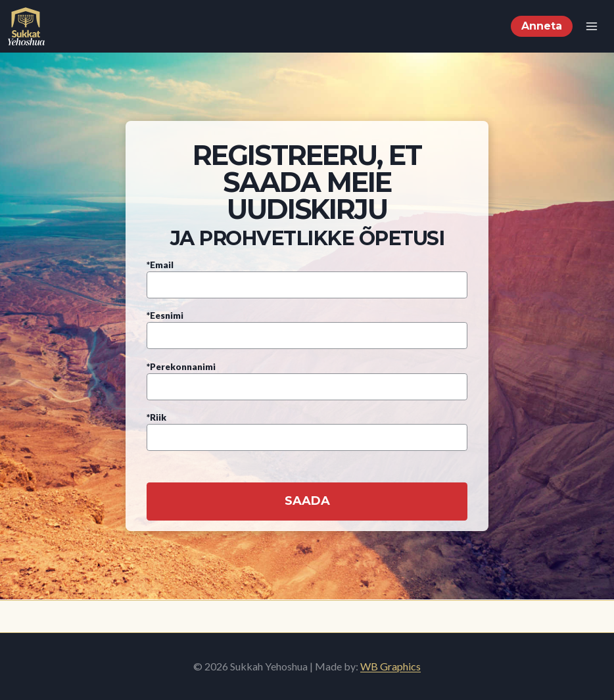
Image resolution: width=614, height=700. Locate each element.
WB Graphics (390, 666)
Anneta (542, 26)
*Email (307, 275)
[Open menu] (591, 26)
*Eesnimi (307, 326)
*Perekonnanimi (307, 377)
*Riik (307, 428)
